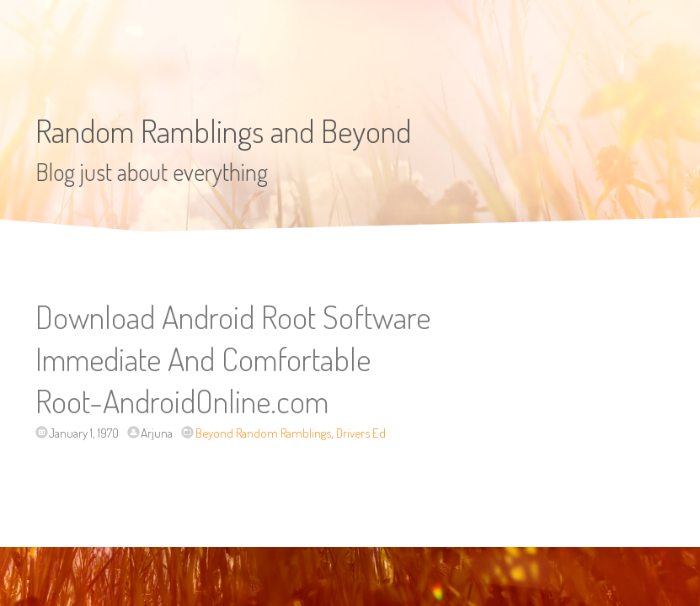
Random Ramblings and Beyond (223, 130)
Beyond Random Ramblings (263, 433)
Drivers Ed (361, 433)
